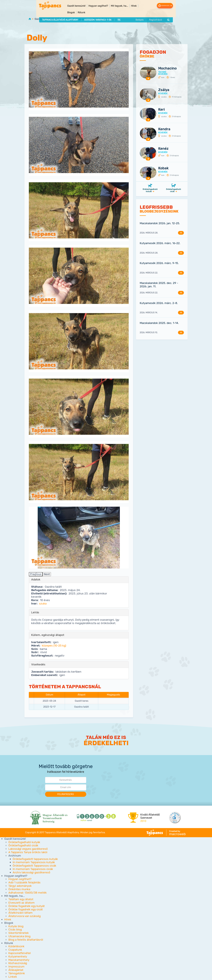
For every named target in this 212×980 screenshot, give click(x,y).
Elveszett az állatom (21, 903)
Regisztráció (168, 14)
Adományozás (175, 6)
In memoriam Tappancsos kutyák (34, 862)
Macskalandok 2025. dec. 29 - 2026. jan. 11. (159, 285)
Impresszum (16, 967)
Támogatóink (17, 973)
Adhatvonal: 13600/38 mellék (28, 893)
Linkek (13, 977)
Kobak (163, 168)
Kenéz (163, 149)
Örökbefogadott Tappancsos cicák (34, 866)
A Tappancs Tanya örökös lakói (28, 852)
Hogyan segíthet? (20, 879)
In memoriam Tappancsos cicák (33, 869)
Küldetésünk (16, 946)
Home (30, 19)
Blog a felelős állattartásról (26, 940)
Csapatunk (15, 950)
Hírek (122, 6)
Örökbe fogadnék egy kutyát (26, 906)
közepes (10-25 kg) (54, 646)
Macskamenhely (19, 960)
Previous (36, 574)
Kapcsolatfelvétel (20, 953)
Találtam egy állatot (21, 899)
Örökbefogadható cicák (174, 190)
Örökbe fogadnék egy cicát (26, 909)
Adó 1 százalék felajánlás (24, 883)
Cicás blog (15, 930)
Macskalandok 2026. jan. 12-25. (160, 223)
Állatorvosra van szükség (25, 916)
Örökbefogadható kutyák (150, 190)
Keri (162, 110)
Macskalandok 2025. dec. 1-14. (159, 323)
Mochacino (167, 68)
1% (106, 14)
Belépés (152, 14)
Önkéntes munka (19, 889)
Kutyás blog (16, 926)
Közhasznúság (18, 963)
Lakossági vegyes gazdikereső (28, 849)
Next (47, 574)
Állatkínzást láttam (20, 913)
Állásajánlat (16, 970)
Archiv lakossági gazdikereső (31, 872)
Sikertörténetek (19, 933)
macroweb (177, 834)
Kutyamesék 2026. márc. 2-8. (159, 303)
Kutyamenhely (18, 956)
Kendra (164, 129)
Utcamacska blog (19, 936)
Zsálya (164, 90)
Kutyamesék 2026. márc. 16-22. (160, 243)
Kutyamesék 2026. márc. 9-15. (159, 263)
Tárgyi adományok (20, 886)
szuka (43, 604)
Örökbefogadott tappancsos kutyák (78, 19)
